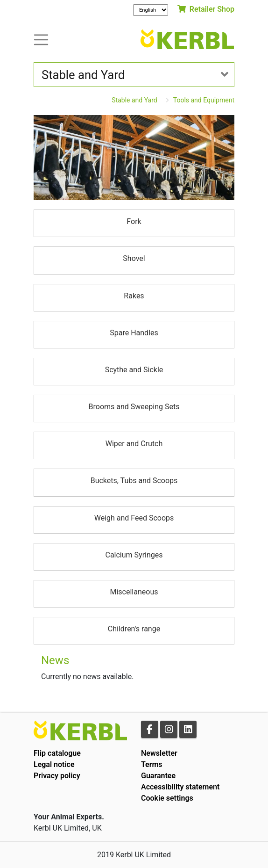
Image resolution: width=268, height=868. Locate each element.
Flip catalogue (57, 753)
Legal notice (54, 764)
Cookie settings (167, 798)
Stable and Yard (134, 100)
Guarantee (158, 776)
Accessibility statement (180, 787)
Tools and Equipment (204, 100)
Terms (152, 764)
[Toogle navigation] (41, 39)
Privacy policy (57, 776)
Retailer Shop (206, 9)
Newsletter (159, 753)
